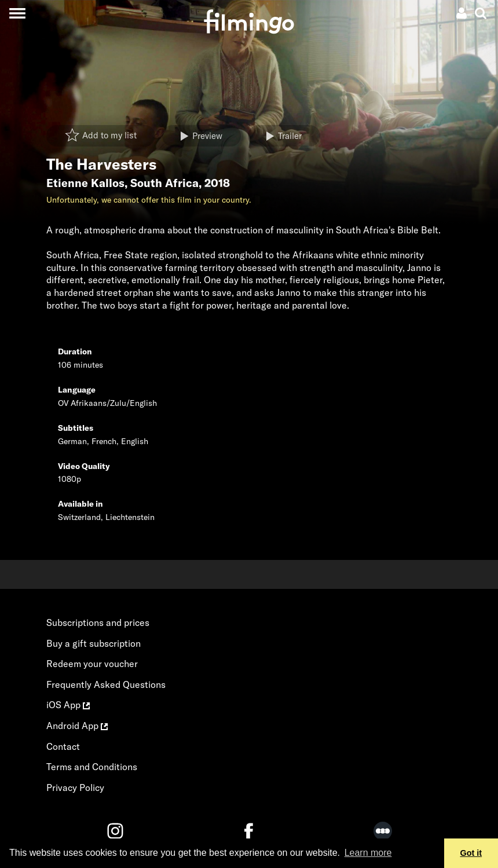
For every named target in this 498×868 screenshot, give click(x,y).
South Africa (164, 183)
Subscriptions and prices (98, 622)
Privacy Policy (75, 788)
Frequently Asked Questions (106, 684)
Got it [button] (471, 853)
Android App (77, 726)
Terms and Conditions (92, 767)
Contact (63, 746)
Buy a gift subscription (94, 643)
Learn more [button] (368, 853)
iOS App (68, 705)
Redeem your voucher (92, 664)
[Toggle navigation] (17, 13)
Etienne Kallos (85, 183)
